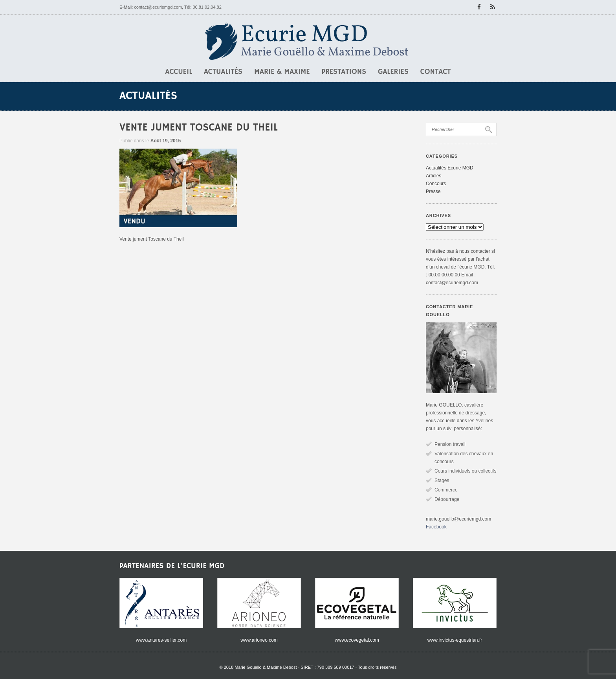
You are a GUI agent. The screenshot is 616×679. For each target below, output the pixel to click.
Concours (436, 184)
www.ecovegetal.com (357, 640)
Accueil (179, 72)
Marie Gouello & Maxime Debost (266, 667)
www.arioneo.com (259, 640)
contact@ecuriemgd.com (158, 7)
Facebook (436, 527)
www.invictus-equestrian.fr (455, 640)
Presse (433, 191)
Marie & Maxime (282, 72)
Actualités (223, 72)
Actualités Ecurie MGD (450, 168)
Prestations (344, 72)
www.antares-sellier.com (161, 640)
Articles (434, 176)
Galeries (393, 72)
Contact (436, 72)
